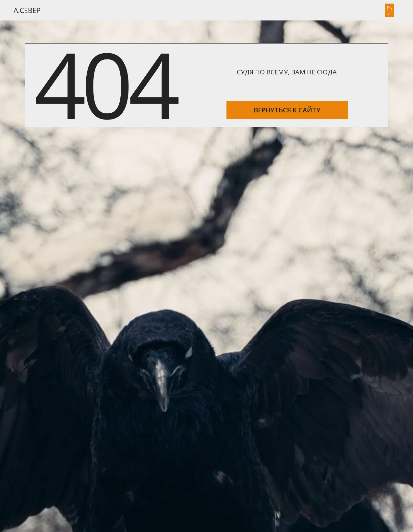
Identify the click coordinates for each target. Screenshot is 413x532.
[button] (389, 10)
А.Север (27, 10)
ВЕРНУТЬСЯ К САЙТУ (287, 110)
